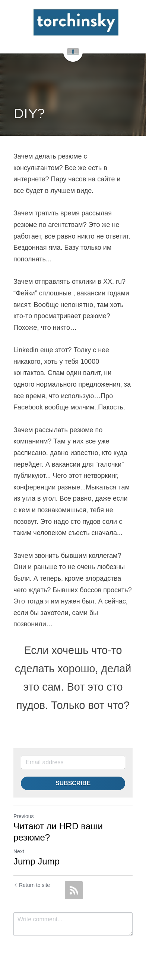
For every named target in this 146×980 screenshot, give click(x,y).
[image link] (76, 22)
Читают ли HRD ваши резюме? (58, 832)
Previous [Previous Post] (23, 816)
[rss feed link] (74, 890)
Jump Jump (36, 861)
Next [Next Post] (19, 851)
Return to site (32, 885)
